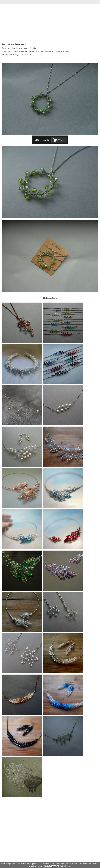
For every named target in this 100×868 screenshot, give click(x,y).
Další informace (65, 866)
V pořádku (54, 866)
